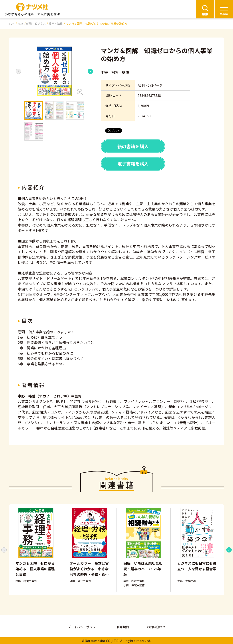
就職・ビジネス (36, 23)
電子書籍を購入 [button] (133, 164)
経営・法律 (56, 23)
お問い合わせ (156, 627)
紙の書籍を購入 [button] (133, 146)
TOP (12, 23)
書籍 (20, 23)
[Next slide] (90, 71)
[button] (54, 71)
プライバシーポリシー (83, 627)
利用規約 (123, 627)
